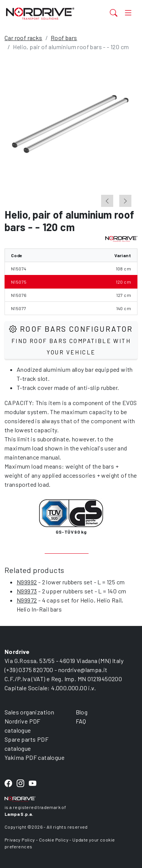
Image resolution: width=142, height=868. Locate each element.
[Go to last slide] (107, 201)
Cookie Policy (54, 840)
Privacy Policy (20, 840)
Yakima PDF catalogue (34, 757)
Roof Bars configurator (71, 340)
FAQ (81, 721)
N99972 (27, 600)
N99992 (27, 582)
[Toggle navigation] (128, 12)
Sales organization (29, 712)
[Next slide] (125, 201)
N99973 (27, 591)
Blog (82, 712)
